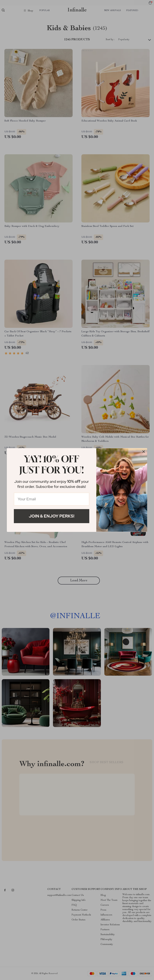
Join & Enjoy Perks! (52, 516)
